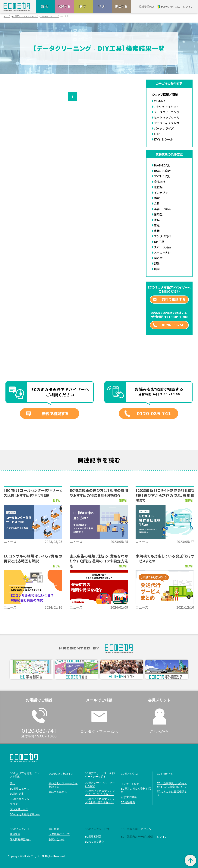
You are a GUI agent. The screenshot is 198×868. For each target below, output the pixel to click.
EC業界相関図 (93, 837)
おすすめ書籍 (129, 797)
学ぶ (102, 6)
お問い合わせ (57, 839)
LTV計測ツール (163, 139)
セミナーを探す (130, 784)
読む (45, 6)
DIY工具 (159, 242)
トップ (7, 16)
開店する (121, 6)
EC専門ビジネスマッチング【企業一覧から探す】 (100, 801)
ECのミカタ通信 (94, 842)
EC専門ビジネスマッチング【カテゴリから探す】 (100, 793)
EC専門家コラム (19, 799)
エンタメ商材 (162, 236)
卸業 (157, 263)
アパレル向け (162, 176)
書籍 (157, 231)
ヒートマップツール (167, 117)
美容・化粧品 (162, 209)
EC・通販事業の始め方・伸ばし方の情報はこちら (172, 785)
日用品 (158, 214)
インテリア (161, 193)
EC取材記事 (17, 794)
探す (83, 6)
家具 (157, 220)
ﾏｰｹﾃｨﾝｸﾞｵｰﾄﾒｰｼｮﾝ (166, 107)
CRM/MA (160, 101)
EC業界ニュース (19, 789)
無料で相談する (174, 299)
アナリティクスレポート (169, 123)
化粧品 (158, 187)
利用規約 (15, 834)
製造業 (158, 258)
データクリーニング (49, 16)
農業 (157, 269)
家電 (157, 225)
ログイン (146, 829)
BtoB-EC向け (162, 165)
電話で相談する (58, 792)
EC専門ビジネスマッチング (25, 16)
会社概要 (54, 829)
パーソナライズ (164, 128)
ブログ (14, 804)
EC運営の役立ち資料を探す (136, 790)
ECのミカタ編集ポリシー (25, 814)
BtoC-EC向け (162, 171)
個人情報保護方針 (20, 839)
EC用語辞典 (128, 802)
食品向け (160, 182)
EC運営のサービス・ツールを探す (100, 784)
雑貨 (157, 198)
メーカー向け (162, 253)
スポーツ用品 (162, 247)
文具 (157, 203)
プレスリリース (19, 809)
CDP (157, 134)
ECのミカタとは (19, 829)
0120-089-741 (174, 325)
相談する (64, 6)
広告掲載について (59, 834)
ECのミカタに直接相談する (172, 793)
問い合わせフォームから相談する (63, 785)
